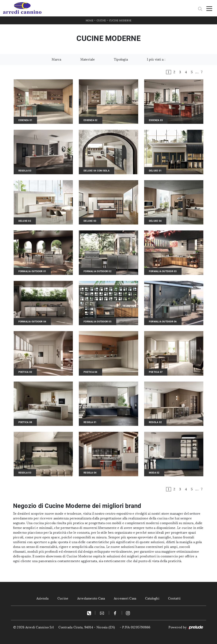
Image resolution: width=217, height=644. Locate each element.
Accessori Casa (125, 598)
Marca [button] (56, 59)
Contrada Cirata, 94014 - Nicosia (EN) (87, 627)
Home (89, 21)
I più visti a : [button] (156, 59)
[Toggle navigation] (209, 8)
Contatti (174, 598)
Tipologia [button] (121, 59)
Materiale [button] (88, 59)
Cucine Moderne (120, 21)
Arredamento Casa (91, 598)
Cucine (101, 21)
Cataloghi (152, 598)
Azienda (43, 598)
